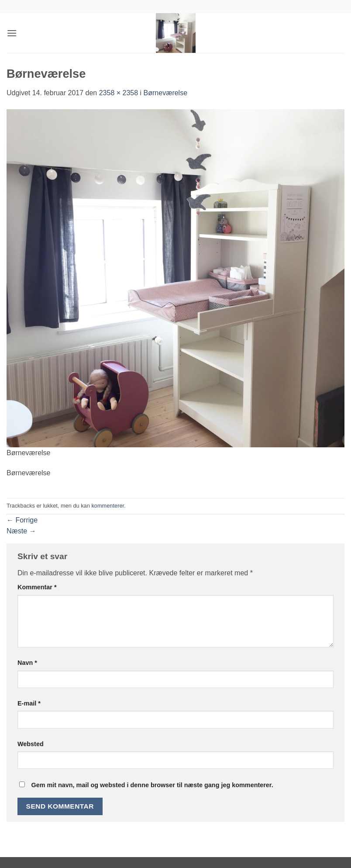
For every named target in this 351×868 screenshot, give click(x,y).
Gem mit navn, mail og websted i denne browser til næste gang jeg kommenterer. (152, 785)
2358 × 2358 (119, 93)
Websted (31, 744)
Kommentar (37, 587)
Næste (21, 531)
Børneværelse (165, 93)
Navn (27, 663)
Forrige (22, 520)
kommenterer (108, 506)
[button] (12, 33)
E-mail (29, 703)
